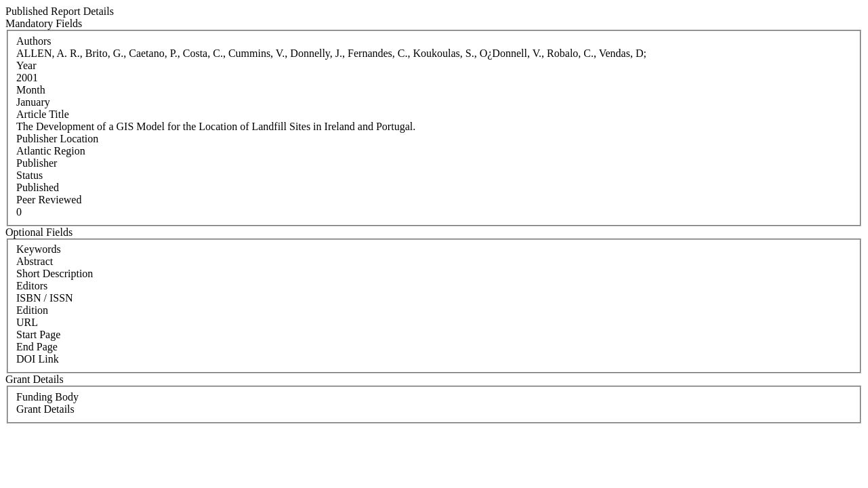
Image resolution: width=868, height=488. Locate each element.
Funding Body (47, 397)
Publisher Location (57, 139)
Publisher (37, 163)
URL (27, 322)
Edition (32, 310)
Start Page (38, 334)
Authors (34, 41)
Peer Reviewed (49, 200)
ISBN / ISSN (45, 298)
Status (29, 175)
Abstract (35, 261)
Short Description (55, 273)
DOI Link (38, 359)
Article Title (43, 114)
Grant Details (45, 409)
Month (31, 90)
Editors (32, 286)
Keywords (39, 249)
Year (26, 65)
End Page (37, 347)
